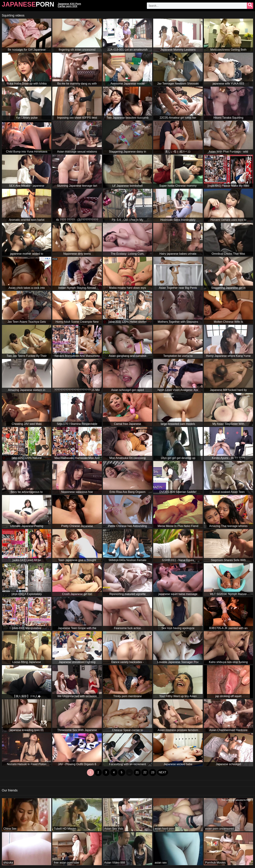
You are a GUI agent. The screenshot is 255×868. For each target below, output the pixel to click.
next (163, 772)
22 (145, 772)
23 (153, 772)
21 (137, 772)
